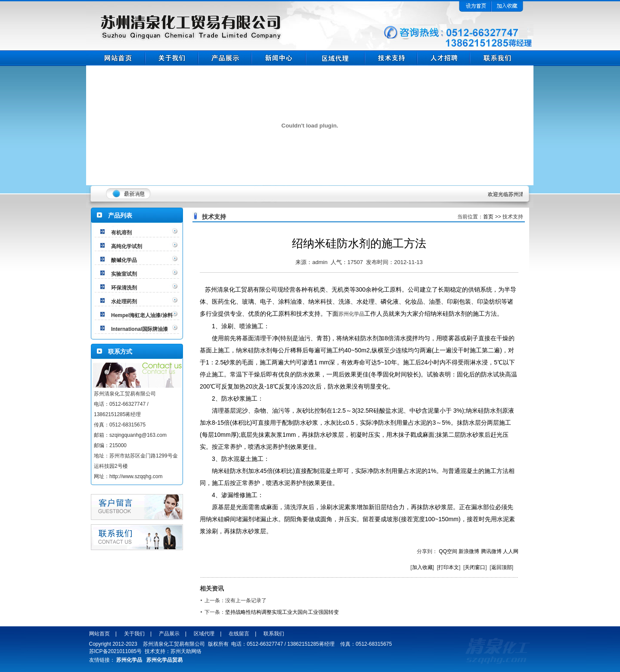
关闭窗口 (475, 567)
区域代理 (204, 634)
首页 (488, 217)
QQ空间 (448, 551)
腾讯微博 (491, 551)
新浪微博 (469, 551)
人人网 (511, 551)
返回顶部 (502, 567)
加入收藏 (422, 567)
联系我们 (274, 634)
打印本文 (449, 567)
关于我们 (134, 634)
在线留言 (239, 634)
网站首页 (99, 634)
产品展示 (169, 634)
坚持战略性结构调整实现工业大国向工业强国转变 (282, 612)
